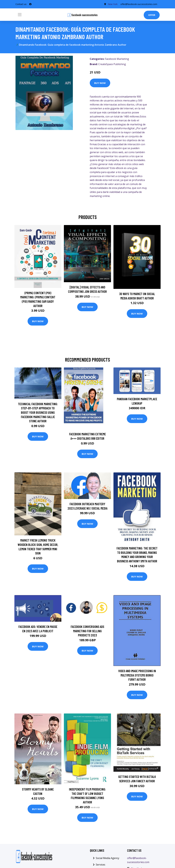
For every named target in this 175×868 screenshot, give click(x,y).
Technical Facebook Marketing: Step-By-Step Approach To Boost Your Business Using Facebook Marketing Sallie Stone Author (38, 412)
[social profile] (30, 4)
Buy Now (100, 83)
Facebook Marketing (117, 59)
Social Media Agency (107, 858)
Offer (152, 15)
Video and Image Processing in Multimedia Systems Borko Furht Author (137, 675)
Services (101, 865)
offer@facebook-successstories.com (139, 4)
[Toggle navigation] (20, 15)
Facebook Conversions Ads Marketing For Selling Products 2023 (87, 631)
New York (112, 4)
